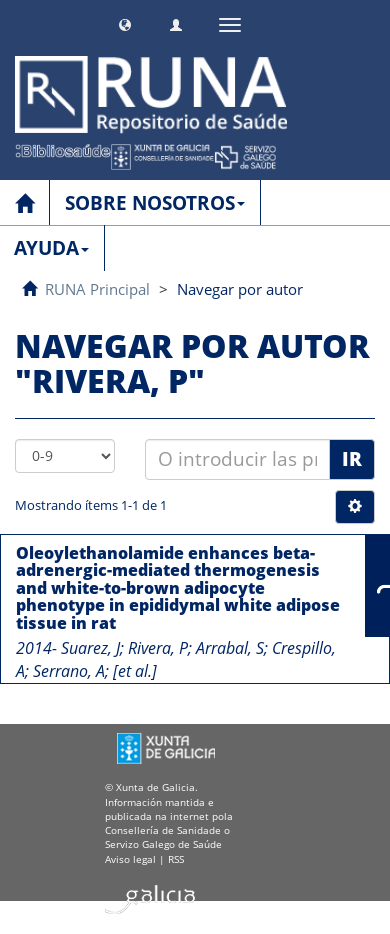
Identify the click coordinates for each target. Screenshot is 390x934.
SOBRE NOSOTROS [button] (155, 203)
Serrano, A (69, 671)
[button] (125, 22)
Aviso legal (130, 859)
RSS (176, 859)
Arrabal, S (230, 648)
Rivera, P (158, 648)
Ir (352, 459)
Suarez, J (90, 648)
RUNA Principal (97, 289)
